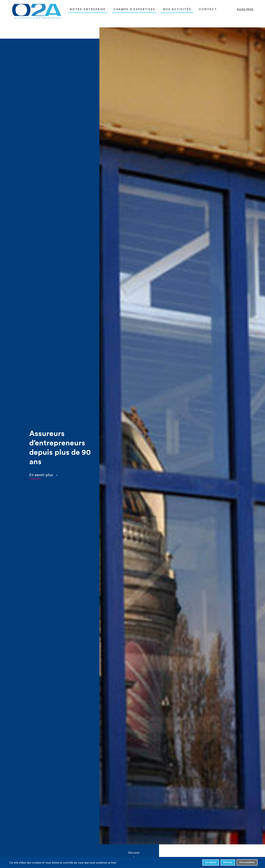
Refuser (228, 863)
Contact (208, 9)
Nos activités (177, 9)
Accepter (211, 863)
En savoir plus (41, 475)
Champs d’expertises (134, 9)
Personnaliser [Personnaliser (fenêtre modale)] (247, 863)
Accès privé (245, 9)
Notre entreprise (88, 9)
